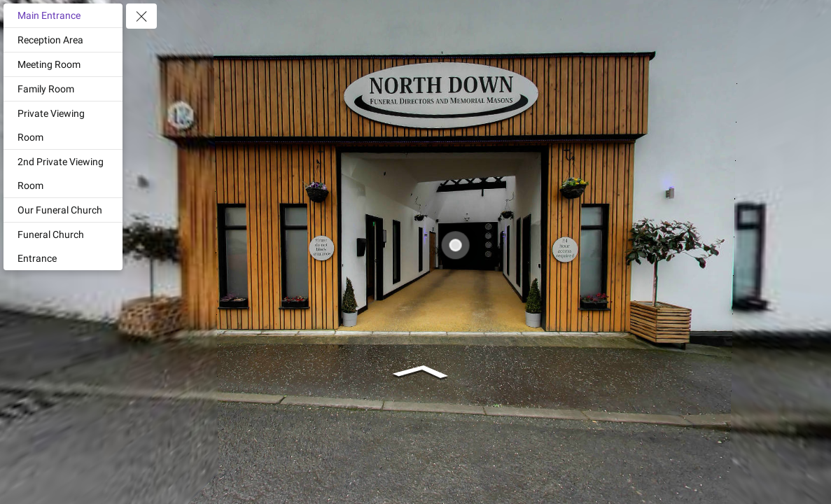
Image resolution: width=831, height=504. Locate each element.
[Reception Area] (63, 40)
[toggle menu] (141, 16)
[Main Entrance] (63, 15)
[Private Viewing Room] (63, 125)
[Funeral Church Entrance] (63, 246)
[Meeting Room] (63, 64)
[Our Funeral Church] (63, 210)
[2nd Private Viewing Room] (63, 174)
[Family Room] (63, 89)
